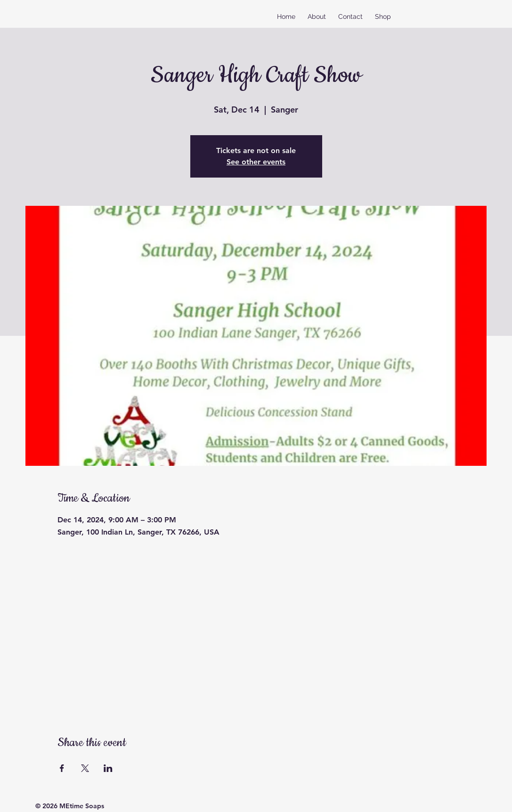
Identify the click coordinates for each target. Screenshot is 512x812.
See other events (256, 162)
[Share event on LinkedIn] (108, 768)
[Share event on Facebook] (62, 768)
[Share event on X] (85, 768)
